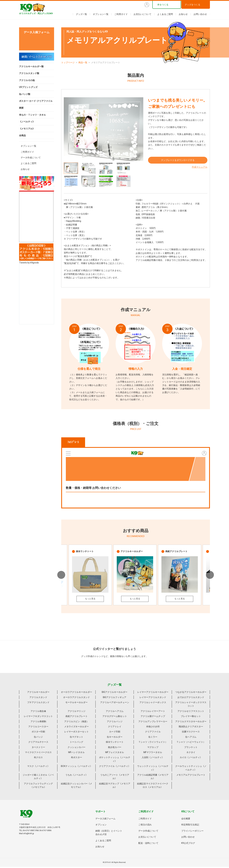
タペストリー (38, 748)
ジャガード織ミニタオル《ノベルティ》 (38, 778)
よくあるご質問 (165, 14)
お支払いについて (142, 14)
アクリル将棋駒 (38, 722)
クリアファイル (153, 733)
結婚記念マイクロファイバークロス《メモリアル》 (153, 786)
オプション (101, 826)
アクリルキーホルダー (38, 693)
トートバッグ (76, 743)
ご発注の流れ (145, 826)
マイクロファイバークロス (38, 753)
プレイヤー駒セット (191, 717)
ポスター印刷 (38, 733)
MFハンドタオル (76, 753)
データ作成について (31, 158)
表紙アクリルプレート (76, 717)
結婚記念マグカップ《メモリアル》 (115, 786)
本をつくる (163, 5)
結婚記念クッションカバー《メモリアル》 (76, 786)
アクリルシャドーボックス (153, 703)
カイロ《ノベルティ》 (191, 758)
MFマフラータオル (153, 753)
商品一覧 (83, 62)
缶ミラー (153, 738)
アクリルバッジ (115, 722)
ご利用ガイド (121, 14)
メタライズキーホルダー (76, 728)
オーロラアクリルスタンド (76, 698)
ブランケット (191, 748)
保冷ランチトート (115, 743)
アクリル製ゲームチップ (153, 717)
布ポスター (76, 758)
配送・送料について (148, 844)
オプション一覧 (101, 14)
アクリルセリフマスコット (191, 712)
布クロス (38, 758)
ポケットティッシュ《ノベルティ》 (115, 760)
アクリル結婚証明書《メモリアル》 (153, 778)
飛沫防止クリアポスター (191, 728)
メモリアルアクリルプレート (191, 776)
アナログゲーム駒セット (115, 717)
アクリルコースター (38, 728)
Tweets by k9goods (29, 263)
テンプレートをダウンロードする (178, 162)
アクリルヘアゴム (115, 712)
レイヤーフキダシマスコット (38, 717)
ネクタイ (191, 753)
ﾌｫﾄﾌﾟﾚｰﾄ (73, 442)
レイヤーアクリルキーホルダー (153, 693)
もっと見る (90, 599)
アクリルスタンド (38, 698)
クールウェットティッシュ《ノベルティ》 (191, 769)
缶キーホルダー (115, 738)
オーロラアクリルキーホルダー (76, 693)
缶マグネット (76, 738)
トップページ (68, 62)
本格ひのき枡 (153, 728)
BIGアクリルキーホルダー (115, 693)
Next (210, 575)
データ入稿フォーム (105, 820)
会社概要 (186, 820)
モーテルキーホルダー (76, 703)
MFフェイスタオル (115, 753)
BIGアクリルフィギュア (115, 698)
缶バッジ (38, 738)
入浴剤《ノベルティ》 (153, 758)
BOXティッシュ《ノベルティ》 (76, 767)
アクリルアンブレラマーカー (153, 722)
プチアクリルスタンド (38, 703)
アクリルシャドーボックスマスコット (191, 705)
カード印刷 (115, 733)
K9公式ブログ (188, 844)
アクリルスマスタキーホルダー (191, 722)
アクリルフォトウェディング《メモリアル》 (38, 786)
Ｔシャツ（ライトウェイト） (153, 743)
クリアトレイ (115, 728)
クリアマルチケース (38, 743)
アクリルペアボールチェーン (115, 703)
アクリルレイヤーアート (153, 712)
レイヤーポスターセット (76, 733)
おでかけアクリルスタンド (191, 698)
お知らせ (183, 14)
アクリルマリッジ (76, 712)
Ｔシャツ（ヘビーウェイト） (191, 743)
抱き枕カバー (115, 748)
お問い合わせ (200, 14)
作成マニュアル (200, 168)
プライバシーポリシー (192, 832)
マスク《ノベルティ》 (38, 767)
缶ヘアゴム (191, 738)
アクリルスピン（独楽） (76, 722)
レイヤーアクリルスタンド (153, 698)
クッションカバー (76, 748)
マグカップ (153, 748)
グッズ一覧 (81, 14)
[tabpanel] (104, 129)
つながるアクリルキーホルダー (191, 693)
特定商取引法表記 (190, 826)
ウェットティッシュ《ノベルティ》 (153, 769)
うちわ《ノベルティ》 (76, 776)
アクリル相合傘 (38, 712)
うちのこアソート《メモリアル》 (115, 778)
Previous (61, 575)
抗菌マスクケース (191, 733)
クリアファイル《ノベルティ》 (115, 767)
